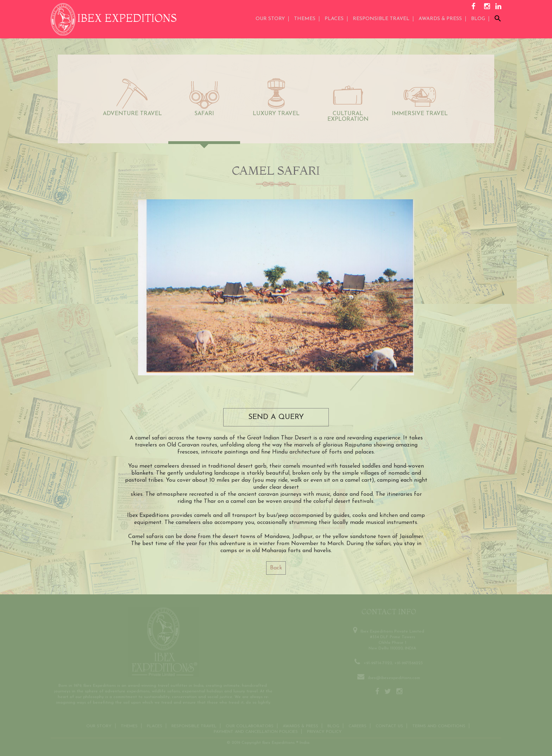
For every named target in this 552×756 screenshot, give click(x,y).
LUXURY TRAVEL (276, 114)
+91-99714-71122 (378, 662)
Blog (478, 19)
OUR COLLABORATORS (250, 725)
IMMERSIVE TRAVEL (420, 114)
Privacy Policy (324, 731)
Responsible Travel (381, 19)
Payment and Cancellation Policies (256, 731)
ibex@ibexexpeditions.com (394, 677)
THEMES (305, 19)
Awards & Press (300, 725)
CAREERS (357, 725)
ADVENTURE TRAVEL (132, 114)
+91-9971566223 (409, 662)
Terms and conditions (439, 725)
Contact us (389, 725)
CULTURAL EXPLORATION (348, 117)
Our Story (270, 19)
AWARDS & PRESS (440, 19)
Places (334, 19)
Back (276, 568)
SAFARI (204, 114)
